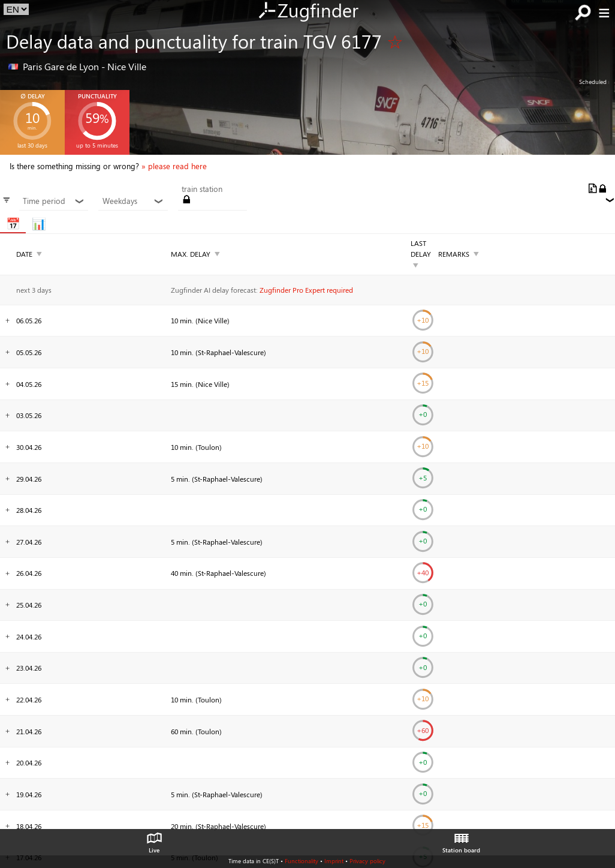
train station (202, 189)
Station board (461, 840)
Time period (54, 201)
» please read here (174, 166)
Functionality (302, 861)
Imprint (334, 861)
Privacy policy (367, 861)
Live (154, 840)
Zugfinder (308, 11)
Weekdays (133, 201)
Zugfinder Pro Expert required (306, 290)
